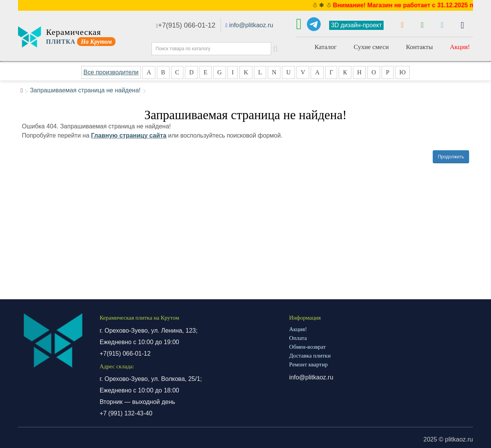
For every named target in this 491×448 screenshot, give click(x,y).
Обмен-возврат (307, 347)
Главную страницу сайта (129, 135)
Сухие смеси (371, 47)
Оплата (298, 338)
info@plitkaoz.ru (251, 25)
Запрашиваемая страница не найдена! (85, 90)
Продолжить (451, 157)
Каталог (326, 47)
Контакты (419, 47)
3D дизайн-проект (356, 25)
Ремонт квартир (308, 364)
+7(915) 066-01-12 (186, 25)
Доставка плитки (310, 356)
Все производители (111, 72)
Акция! (460, 47)
